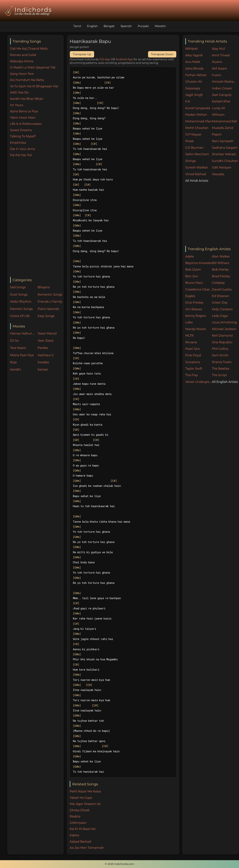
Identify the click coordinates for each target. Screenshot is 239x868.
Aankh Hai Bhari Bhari (27, 99)
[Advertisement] (37, 217)
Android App (124, 59)
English (92, 26)
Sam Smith (220, 355)
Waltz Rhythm (21, 302)
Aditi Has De (19, 92)
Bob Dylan (193, 270)
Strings (191, 161)
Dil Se (14, 341)
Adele (190, 256)
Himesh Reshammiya (225, 82)
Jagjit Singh (194, 95)
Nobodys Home (22, 61)
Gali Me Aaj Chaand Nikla (29, 49)
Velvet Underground (199, 382)
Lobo (189, 322)
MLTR (189, 336)
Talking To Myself (23, 136)
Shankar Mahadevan (225, 154)
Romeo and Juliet (23, 55)
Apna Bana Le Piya (24, 111)
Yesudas (218, 174)
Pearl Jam (193, 349)
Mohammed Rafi (225, 121)
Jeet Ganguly (222, 95)
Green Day (220, 303)
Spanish (126, 26)
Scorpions (193, 362)
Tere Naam (18, 348)
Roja (13, 362)
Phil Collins (220, 349)
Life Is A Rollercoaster (26, 124)
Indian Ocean (222, 88)
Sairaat (43, 370)
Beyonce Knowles (198, 263)
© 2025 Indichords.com (119, 864)
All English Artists (225, 382)
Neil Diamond (222, 336)
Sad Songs (18, 287)
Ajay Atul (219, 49)
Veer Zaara (45, 341)
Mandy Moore (195, 329)
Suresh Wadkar (197, 167)
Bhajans (44, 287)
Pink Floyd (193, 355)
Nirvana (191, 342)
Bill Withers (221, 263)
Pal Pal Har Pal (21, 155)
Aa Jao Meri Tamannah (87, 848)
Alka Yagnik (194, 55)
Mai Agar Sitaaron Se (85, 804)
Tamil (77, 26)
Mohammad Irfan (198, 121)
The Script (219, 375)
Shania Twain (222, 362)
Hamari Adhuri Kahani (23, 334)
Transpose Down (162, 54)
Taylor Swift (194, 369)
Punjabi (143, 26)
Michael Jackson (224, 329)
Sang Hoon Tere (22, 74)
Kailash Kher (221, 101)
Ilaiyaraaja (193, 88)
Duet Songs (19, 295)
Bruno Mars (194, 283)
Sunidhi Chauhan (225, 161)
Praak (189, 141)
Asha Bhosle (194, 69)
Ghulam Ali (194, 82)
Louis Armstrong (224, 322)
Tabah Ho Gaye (81, 798)
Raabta (75, 816)
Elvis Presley (194, 303)
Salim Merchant (197, 154)
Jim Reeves (194, 309)
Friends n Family (50, 302)
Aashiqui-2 (45, 355)
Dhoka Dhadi (80, 810)
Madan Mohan (196, 115)
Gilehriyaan (78, 823)
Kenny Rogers (196, 316)
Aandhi (15, 370)
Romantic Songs (50, 295)
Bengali (109, 26)
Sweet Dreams (21, 130)
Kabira (74, 835)
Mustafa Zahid (223, 128)
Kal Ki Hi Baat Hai (83, 829)
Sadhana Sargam (225, 148)
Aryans (217, 62)
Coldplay (218, 283)
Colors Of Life (20, 316)
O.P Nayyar (193, 134)
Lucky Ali (219, 108)
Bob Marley (220, 270)
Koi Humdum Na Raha (27, 80)
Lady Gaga (220, 316)
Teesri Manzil (47, 334)
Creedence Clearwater (199, 289)
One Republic (222, 342)
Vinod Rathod (195, 174)
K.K (188, 101)
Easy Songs (46, 316)
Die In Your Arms (23, 149)
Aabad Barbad (80, 842)
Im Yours (17, 105)
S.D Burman (194, 148)
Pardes (43, 348)
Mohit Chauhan (197, 128)
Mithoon (218, 115)
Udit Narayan (222, 167)
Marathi (160, 26)
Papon (217, 134)
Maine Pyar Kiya (22, 355)
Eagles (190, 296)
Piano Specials (48, 309)
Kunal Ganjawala (198, 108)
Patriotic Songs (21, 309)
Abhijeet (192, 49)
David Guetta (222, 289)
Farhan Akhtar (196, 75)
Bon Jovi (192, 276)
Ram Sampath (223, 141)
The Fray (191, 375)
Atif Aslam (220, 69)
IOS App (105, 59)
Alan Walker (221, 256)
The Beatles (221, 369)
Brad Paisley (221, 276)
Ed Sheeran (221, 296)
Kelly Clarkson (222, 309)
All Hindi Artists (197, 181)
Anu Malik (193, 62)
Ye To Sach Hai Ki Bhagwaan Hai (34, 86)
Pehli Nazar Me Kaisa (85, 791)
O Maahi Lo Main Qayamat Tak (33, 67)
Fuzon (217, 75)
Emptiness (18, 143)
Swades (43, 362)
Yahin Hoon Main (23, 118)
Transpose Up (82, 54)
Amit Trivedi (221, 55)
